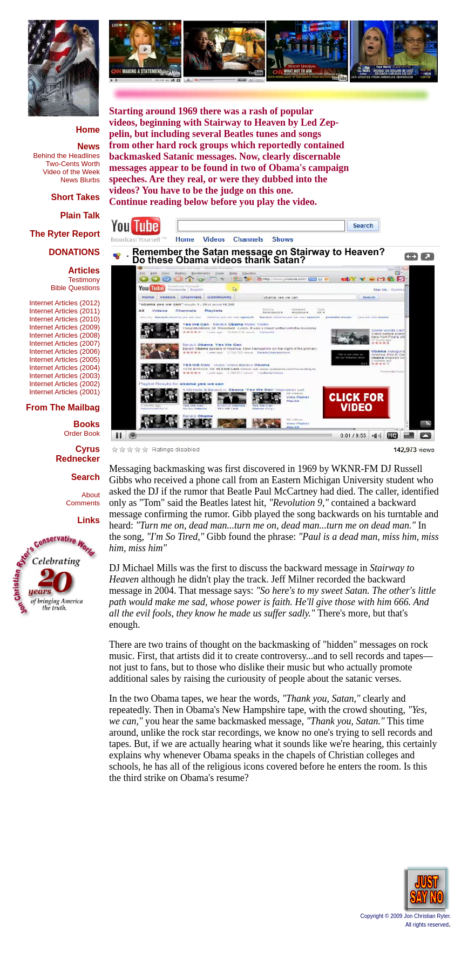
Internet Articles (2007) (65, 343)
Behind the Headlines (66, 156)
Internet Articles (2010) (65, 319)
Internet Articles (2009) (65, 327)
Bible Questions (75, 288)
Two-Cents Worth (73, 164)
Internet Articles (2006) (65, 351)
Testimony (84, 280)
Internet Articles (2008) (65, 335)
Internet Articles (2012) (65, 303)
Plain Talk (80, 215)
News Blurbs (80, 180)
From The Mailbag (63, 407)
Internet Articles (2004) (65, 368)
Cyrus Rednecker (78, 454)
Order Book (82, 433)
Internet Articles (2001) (65, 392)
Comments (83, 503)
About (91, 495)
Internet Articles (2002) (65, 384)
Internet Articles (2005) (65, 359)
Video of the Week (71, 172)
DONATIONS (74, 252)
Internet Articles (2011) (65, 311)
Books (87, 424)
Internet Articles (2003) (65, 376)
